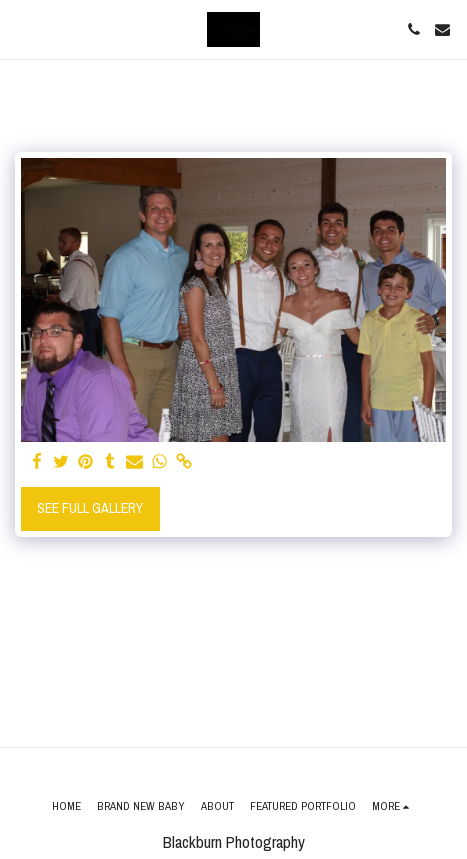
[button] (22, 28)
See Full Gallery (90, 508)
